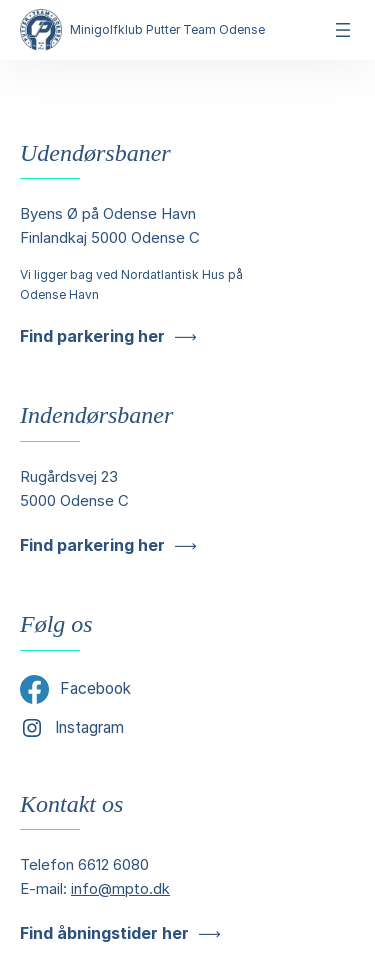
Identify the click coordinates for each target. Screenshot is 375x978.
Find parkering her (92, 336)
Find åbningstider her (104, 933)
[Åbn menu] (343, 30)
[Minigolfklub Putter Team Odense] (41, 30)
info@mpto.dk (120, 888)
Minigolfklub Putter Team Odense (167, 29)
